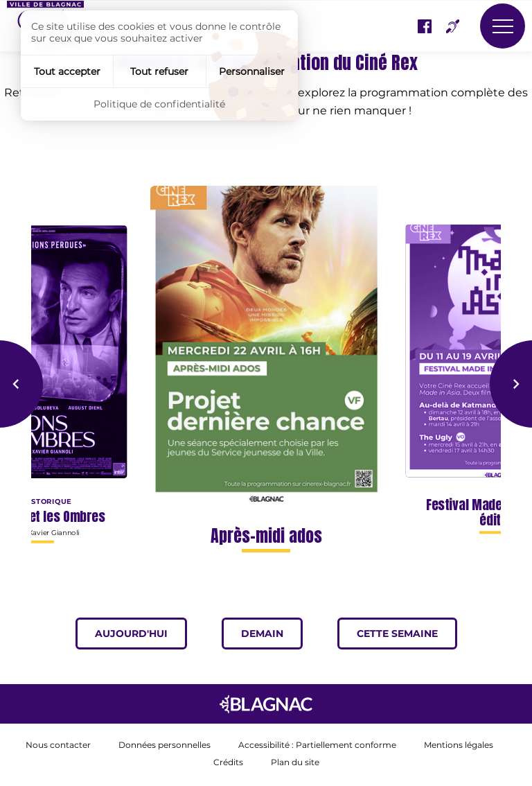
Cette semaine (407, 634)
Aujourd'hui (141, 634)
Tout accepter (67, 71)
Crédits (228, 763)
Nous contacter (58, 745)
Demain (272, 634)
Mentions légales (459, 745)
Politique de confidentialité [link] (159, 104)
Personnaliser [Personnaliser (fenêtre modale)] (252, 71)
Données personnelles (165, 745)
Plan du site (295, 763)
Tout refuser (159, 71)
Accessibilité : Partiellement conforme (317, 745)
